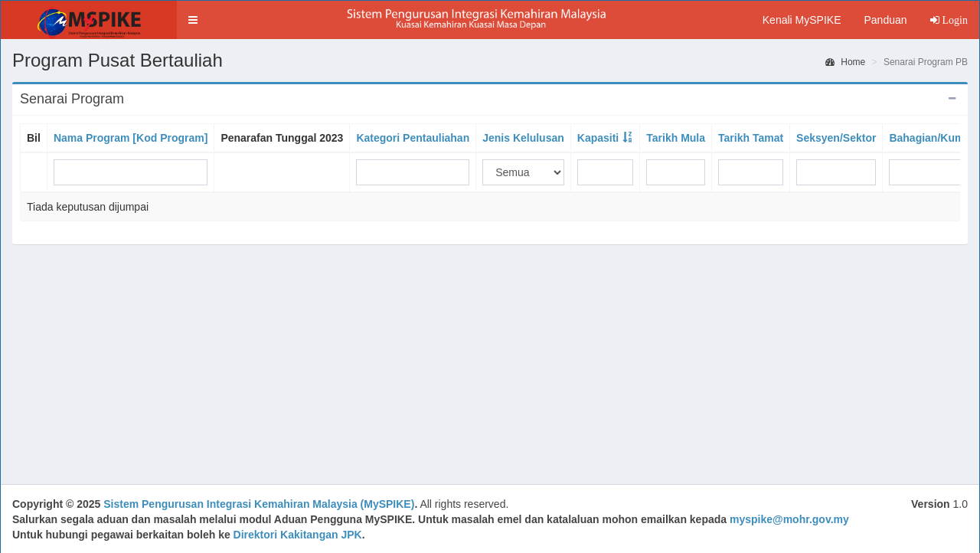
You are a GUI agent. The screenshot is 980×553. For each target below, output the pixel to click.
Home (845, 62)
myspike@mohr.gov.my (789, 519)
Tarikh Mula (676, 138)
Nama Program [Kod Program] (131, 138)
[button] (193, 20)
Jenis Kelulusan (523, 138)
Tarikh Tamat (751, 138)
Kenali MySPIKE (802, 20)
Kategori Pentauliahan (413, 138)
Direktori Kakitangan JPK (298, 535)
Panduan (885, 20)
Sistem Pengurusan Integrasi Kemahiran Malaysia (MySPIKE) (259, 504)
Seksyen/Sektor (836, 138)
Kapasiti (598, 138)
